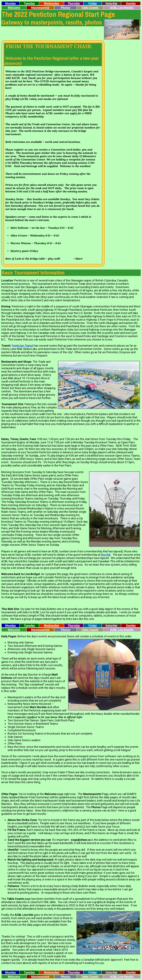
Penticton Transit (23, 346)
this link (106, 555)
